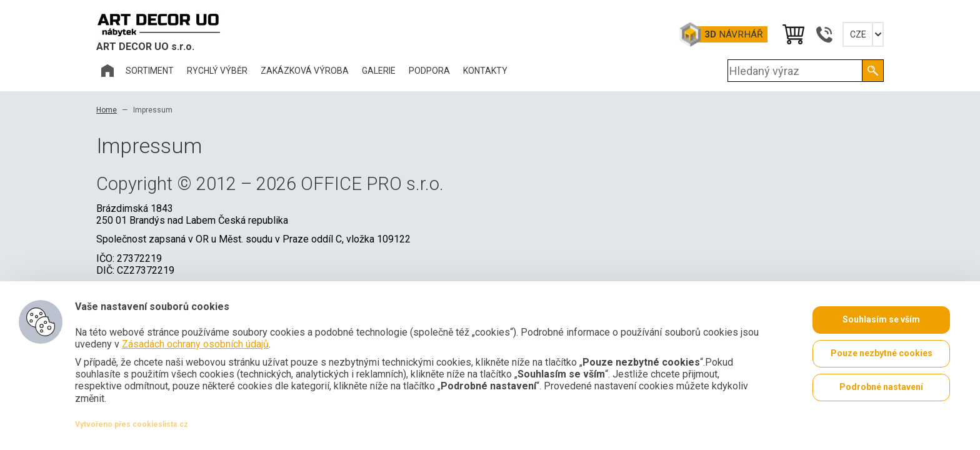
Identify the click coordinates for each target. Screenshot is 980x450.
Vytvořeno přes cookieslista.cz (132, 424)
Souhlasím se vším (881, 320)
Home (107, 110)
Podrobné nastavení (881, 387)
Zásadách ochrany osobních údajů (195, 344)
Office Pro (159, 24)
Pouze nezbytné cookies (882, 354)
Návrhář (733, 34)
